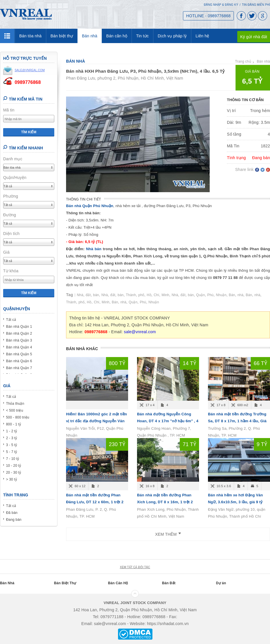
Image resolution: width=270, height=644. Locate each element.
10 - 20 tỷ (14, 466)
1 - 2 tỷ (11, 431)
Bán (232, 295)
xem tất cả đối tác (135, 567)
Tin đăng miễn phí (256, 5)
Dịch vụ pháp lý (172, 36)
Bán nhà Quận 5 (19, 354)
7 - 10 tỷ (12, 459)
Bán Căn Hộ (118, 583)
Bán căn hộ (117, 36)
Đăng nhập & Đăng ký (221, 5)
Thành (131, 295)
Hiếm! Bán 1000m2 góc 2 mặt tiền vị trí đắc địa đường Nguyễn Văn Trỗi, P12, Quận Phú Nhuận (97, 421)
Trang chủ (243, 61)
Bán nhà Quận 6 (19, 361)
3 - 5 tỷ (11, 445)
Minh (165, 295)
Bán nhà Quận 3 (19, 340)
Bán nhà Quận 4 (19, 347)
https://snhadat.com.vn (168, 624)
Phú (211, 295)
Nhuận (221, 295)
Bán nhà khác (82, 349)
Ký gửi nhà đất (254, 37)
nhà (241, 295)
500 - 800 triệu (18, 417)
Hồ (149, 295)
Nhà (80, 295)
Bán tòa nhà (30, 36)
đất (88, 295)
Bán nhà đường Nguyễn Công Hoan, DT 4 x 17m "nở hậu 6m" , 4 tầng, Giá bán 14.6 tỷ (168, 421)
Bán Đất (169, 583)
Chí (156, 295)
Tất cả (11, 320)
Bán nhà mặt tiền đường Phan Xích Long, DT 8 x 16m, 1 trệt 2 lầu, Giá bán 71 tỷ (165, 502)
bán (96, 295)
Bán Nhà (7, 583)
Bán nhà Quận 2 (19, 333)
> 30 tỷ (11, 479)
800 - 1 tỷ (14, 424)
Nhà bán (94, 249)
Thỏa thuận (15, 404)
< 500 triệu (15, 410)
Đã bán (12, 513)
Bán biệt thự (62, 36)
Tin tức (142, 36)
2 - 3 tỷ (11, 438)
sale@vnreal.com (140, 332)
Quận (200, 295)
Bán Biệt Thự (65, 583)
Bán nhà (90, 36)
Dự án (221, 583)
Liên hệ (203, 36)
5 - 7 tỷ (11, 452)
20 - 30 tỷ (14, 473)
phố (141, 295)
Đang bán (14, 520)
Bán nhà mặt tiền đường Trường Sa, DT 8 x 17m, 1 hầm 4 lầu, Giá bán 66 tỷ (237, 421)
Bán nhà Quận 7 (19, 368)
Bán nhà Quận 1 (19, 327)
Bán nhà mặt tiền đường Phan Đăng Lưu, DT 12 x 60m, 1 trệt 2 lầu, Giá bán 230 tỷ (95, 502)
